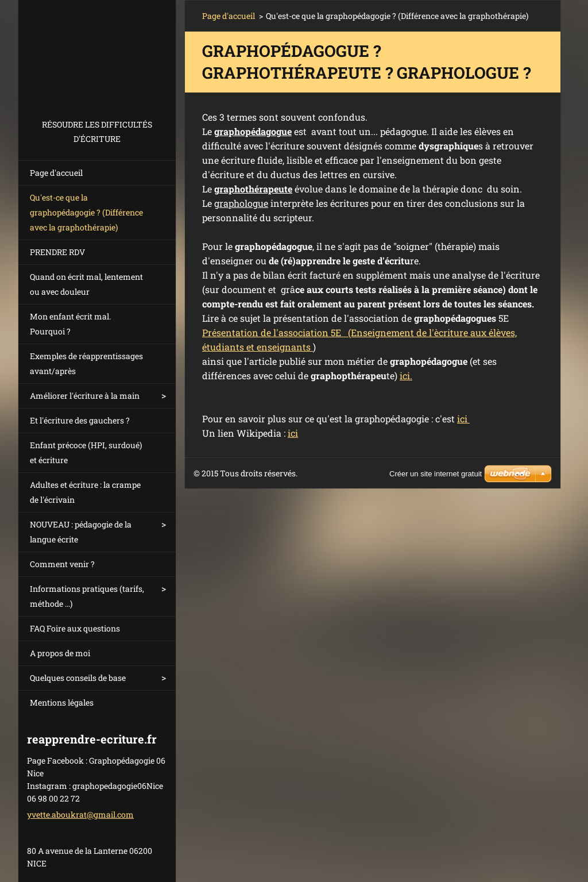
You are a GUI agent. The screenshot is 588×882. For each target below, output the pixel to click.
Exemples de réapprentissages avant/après (86, 363)
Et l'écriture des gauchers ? (80, 420)
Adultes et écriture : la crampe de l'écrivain (85, 492)
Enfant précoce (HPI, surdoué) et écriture (86, 452)
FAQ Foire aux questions (75, 628)
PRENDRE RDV (57, 252)
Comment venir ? (62, 564)
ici (463, 419)
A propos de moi (60, 653)
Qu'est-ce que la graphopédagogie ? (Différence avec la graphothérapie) (86, 212)
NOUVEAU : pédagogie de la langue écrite (81, 532)
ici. (406, 375)
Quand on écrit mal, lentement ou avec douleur (86, 284)
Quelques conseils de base (78, 678)
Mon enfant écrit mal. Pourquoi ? (70, 324)
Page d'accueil (56, 173)
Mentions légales (62, 702)
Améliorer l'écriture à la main (85, 396)
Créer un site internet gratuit (436, 474)
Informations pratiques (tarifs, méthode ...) (87, 596)
